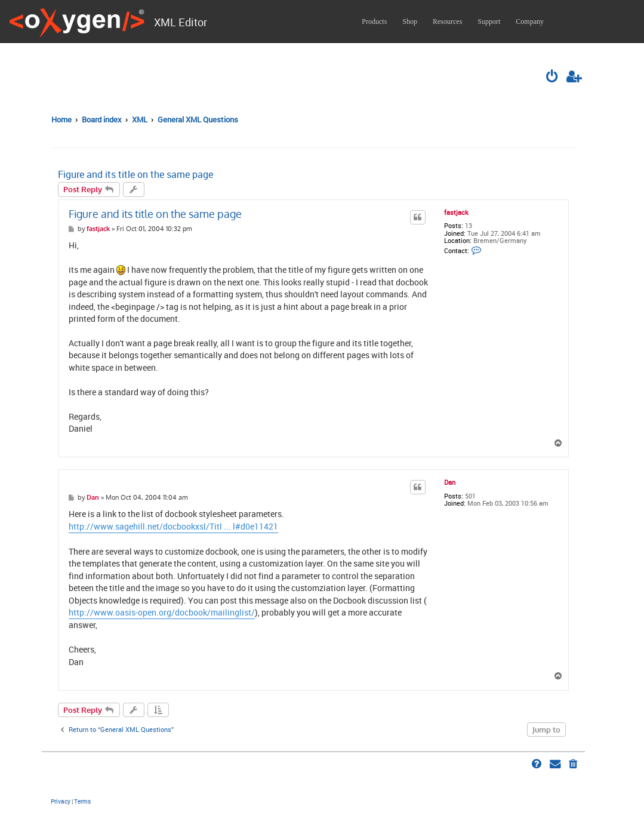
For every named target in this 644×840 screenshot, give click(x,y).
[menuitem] (553, 78)
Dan (450, 482)
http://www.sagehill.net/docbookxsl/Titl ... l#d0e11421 (173, 527)
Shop (410, 21)
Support (489, 21)
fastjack (456, 213)
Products (374, 21)
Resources (447, 21)
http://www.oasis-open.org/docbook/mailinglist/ (162, 613)
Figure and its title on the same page (135, 175)
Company (530, 21)
